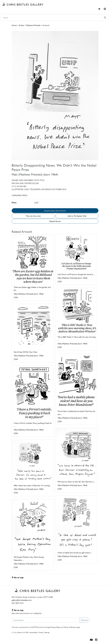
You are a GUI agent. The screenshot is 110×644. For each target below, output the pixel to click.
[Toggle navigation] (105, 9)
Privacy (41, 632)
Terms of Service (70, 627)
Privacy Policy (56, 627)
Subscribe (85, 620)
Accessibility (33, 632)
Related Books (55, 221)
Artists (21, 25)
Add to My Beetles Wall (77, 216)
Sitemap (47, 632)
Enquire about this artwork (55, 211)
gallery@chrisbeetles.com (22, 600)
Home (14, 25)
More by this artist (33, 216)
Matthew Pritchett (33, 25)
